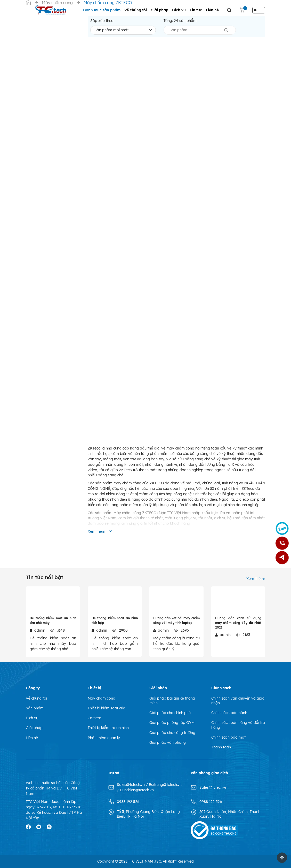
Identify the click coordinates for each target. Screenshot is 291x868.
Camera (95, 718)
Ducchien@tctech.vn (137, 790)
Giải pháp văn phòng (168, 742)
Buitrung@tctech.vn (165, 785)
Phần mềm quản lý (104, 738)
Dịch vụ (179, 10)
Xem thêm (256, 579)
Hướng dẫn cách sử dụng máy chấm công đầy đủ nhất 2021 (238, 623)
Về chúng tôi (136, 10)
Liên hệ (212, 10)
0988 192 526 (128, 802)
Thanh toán (221, 747)
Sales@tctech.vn (131, 785)
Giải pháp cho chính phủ (170, 713)
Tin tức (196, 10)
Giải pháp (159, 10)
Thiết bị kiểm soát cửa (107, 708)
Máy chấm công (102, 698)
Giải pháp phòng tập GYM (172, 723)
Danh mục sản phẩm (102, 10)
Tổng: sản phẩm (180, 21)
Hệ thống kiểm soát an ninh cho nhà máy (53, 620)
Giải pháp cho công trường (172, 733)
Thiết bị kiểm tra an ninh (108, 728)
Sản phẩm (35, 708)
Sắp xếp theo (102, 21)
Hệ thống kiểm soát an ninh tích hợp (115, 620)
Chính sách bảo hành (229, 713)
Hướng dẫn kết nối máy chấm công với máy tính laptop (176, 620)
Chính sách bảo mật (228, 737)
